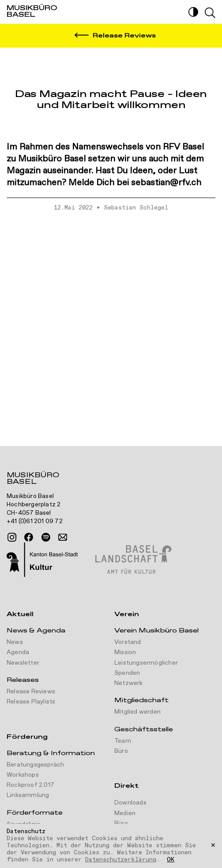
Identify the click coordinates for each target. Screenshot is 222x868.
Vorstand (128, 642)
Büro (121, 751)
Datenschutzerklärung (121, 860)
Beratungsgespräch (35, 765)
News (15, 642)
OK (171, 860)
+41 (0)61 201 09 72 (35, 521)
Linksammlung (28, 795)
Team (123, 741)
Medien (125, 813)
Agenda (18, 652)
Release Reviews (31, 692)
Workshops (23, 775)
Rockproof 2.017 (30, 785)
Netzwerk (129, 683)
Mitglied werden (137, 712)
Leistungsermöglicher (146, 663)
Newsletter (23, 663)
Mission (125, 652)
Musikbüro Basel (33, 479)
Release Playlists (31, 702)
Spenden (127, 673)
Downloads (130, 803)
